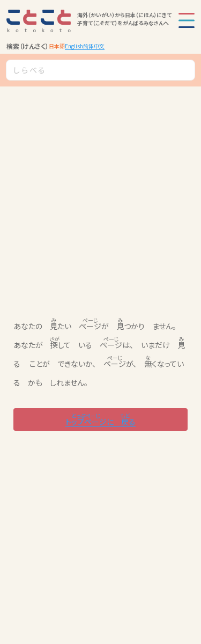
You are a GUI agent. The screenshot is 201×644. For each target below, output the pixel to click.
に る (100, 419)
